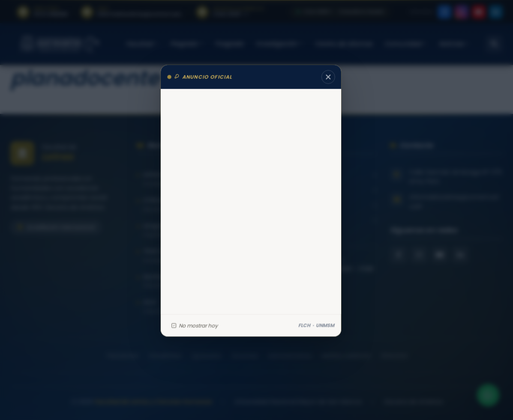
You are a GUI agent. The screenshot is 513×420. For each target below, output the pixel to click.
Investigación (279, 44)
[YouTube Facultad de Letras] (440, 255)
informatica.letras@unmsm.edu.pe (453, 201)
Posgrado (229, 44)
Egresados (206, 356)
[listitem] (42, 12)
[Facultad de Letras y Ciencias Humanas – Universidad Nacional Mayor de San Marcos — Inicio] (60, 44)
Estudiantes (165, 356)
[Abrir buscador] (494, 44)
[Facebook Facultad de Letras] (399, 255)
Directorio (394, 356)
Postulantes (122, 356)
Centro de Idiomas (343, 44)
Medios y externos (346, 356)
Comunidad (405, 44)
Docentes (244, 356)
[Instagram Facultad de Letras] (419, 255)
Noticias (454, 44)
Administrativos (289, 356)
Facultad (142, 44)
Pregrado (187, 44)
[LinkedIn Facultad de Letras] (460, 255)
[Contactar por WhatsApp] (487, 394)
